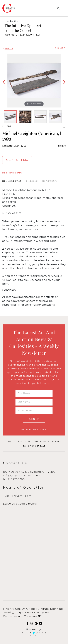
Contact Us (15, 463)
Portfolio (24, 442)
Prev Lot (8, 48)
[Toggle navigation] (64, 8)
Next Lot (60, 48)
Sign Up (34, 419)
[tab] (12, 182)
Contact (12, 442)
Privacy (45, 442)
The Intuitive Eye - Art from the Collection (23, 28)
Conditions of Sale (34, 446)
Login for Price (17, 160)
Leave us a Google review (20, 504)
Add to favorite (64, 127)
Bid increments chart (12, 173)
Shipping (56, 442)
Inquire (62, 146)
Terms (35, 442)
